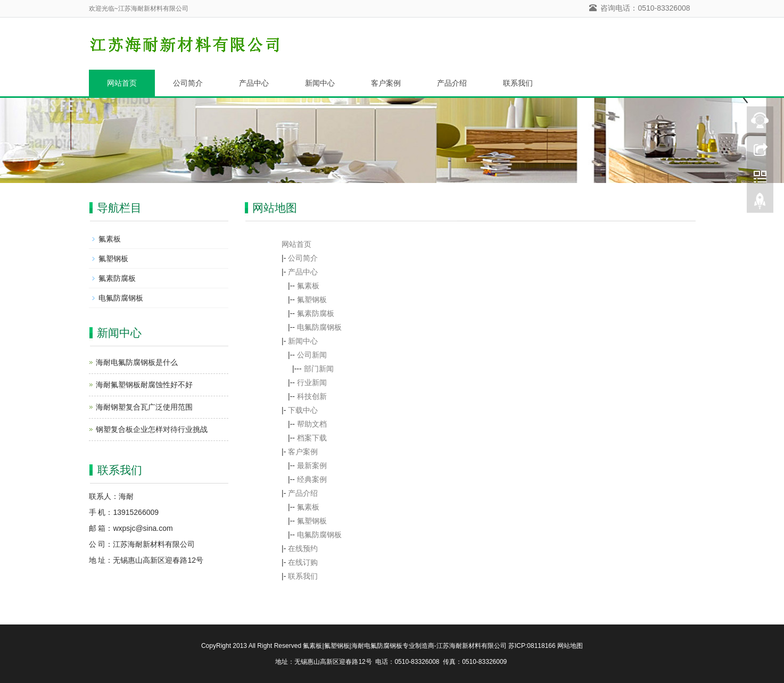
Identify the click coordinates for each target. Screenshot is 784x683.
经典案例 (312, 479)
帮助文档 (312, 424)
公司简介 (188, 83)
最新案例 (312, 465)
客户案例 (386, 83)
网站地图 (570, 646)
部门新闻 (319, 369)
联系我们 (518, 83)
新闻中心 (320, 83)
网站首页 (122, 83)
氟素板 (308, 286)
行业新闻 (312, 382)
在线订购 (303, 562)
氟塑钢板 (312, 299)
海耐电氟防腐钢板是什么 (137, 362)
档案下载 (312, 438)
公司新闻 (312, 355)
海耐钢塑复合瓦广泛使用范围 (144, 407)
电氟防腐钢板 (319, 327)
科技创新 (312, 396)
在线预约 (303, 548)
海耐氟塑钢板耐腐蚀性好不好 (144, 385)
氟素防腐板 (316, 313)
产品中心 (254, 83)
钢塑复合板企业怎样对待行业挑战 (152, 429)
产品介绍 (452, 83)
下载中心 (303, 410)
